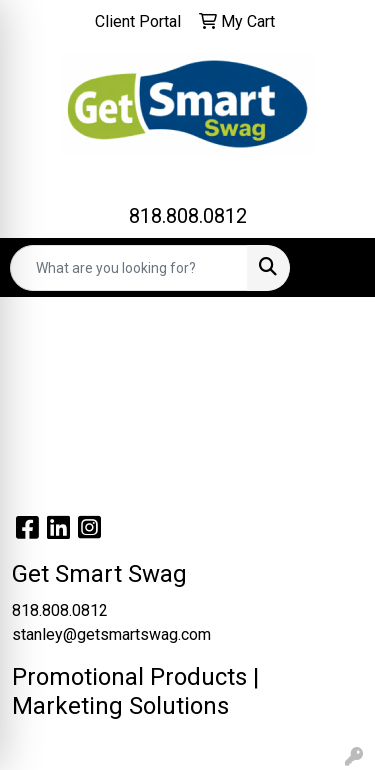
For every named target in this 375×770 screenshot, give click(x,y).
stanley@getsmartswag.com (111, 634)
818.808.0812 (188, 216)
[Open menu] (335, 268)
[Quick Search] (129, 268)
